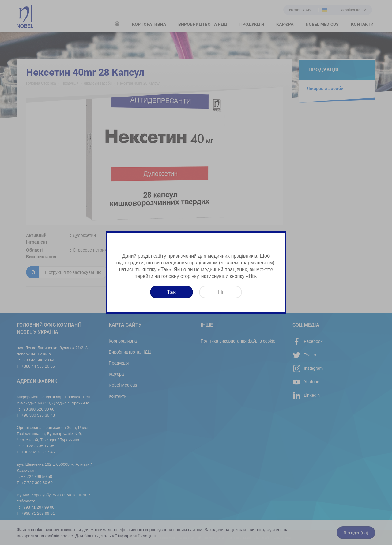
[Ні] (221, 292)
